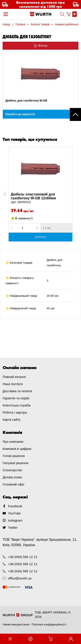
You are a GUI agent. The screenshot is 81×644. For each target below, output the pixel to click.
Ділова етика (12, 477)
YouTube (14, 513)
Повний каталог (14, 377)
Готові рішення (14, 456)
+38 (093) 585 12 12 (23, 557)
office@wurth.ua (20, 578)
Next (74, 194)
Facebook (15, 506)
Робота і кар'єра (15, 412)
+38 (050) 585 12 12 (23, 564)
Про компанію (13, 442)
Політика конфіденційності (49, 624)
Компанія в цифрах (17, 449)
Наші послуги (13, 384)
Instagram (15, 520)
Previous (10, 194)
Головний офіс (13, 484)
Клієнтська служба (17, 405)
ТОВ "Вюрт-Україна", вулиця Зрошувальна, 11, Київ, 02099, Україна (40, 542)
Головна (20, 24)
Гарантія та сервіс (16, 398)
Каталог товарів (40, 24)
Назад (6, 24)
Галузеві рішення (15, 463)
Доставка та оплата (17, 391)
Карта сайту (12, 420)
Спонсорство (12, 470)
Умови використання (16, 624)
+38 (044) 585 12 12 (23, 571)
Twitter (13, 527)
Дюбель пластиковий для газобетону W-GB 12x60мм (40, 198)
